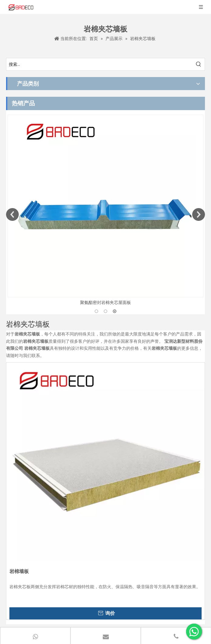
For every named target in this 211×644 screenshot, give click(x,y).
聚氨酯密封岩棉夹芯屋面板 (105, 302)
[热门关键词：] (199, 64)
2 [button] (105, 311)
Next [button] (199, 214)
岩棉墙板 (19, 571)
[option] (105, 210)
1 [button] (96, 311)
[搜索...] (99, 64)
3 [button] (115, 311)
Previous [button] (12, 214)
